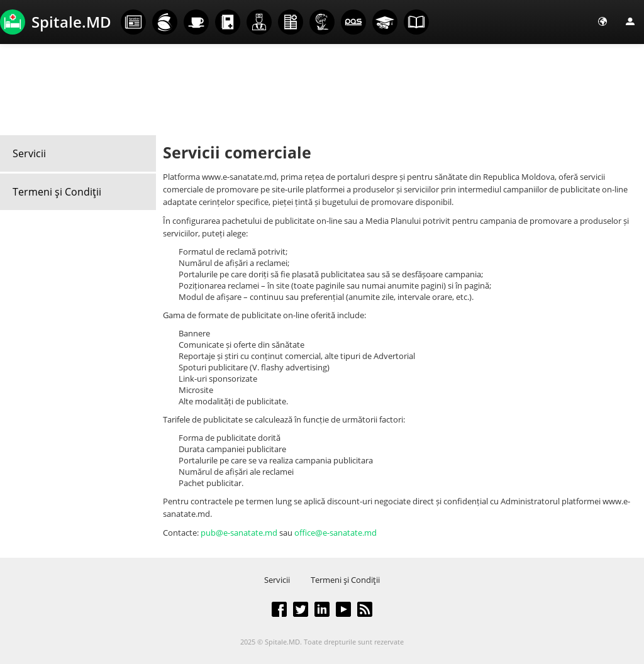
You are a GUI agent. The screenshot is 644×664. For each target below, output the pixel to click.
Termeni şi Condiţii (57, 192)
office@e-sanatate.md (336, 533)
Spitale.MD (56, 22)
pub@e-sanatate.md (239, 533)
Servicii (29, 153)
